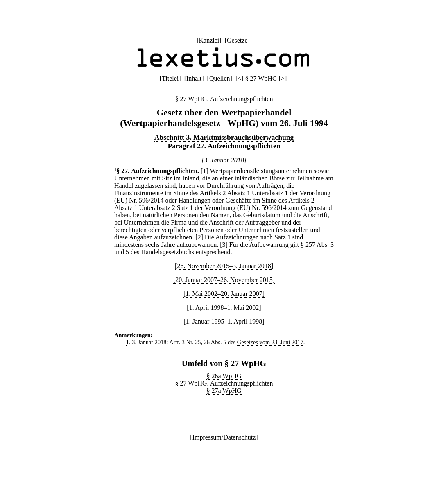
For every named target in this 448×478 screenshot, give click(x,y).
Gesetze (237, 40)
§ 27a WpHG (224, 391)
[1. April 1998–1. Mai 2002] (224, 308)
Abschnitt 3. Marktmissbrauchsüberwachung (224, 137)
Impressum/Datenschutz (224, 437)
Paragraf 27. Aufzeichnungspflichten (224, 146)
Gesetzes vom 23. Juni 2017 (270, 342)
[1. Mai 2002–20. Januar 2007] (224, 294)
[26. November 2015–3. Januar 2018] (224, 266)
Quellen (220, 78)
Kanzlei (209, 40)
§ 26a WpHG (224, 376)
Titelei (170, 78)
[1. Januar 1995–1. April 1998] (224, 321)
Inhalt (194, 78)
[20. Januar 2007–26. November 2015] (224, 280)
